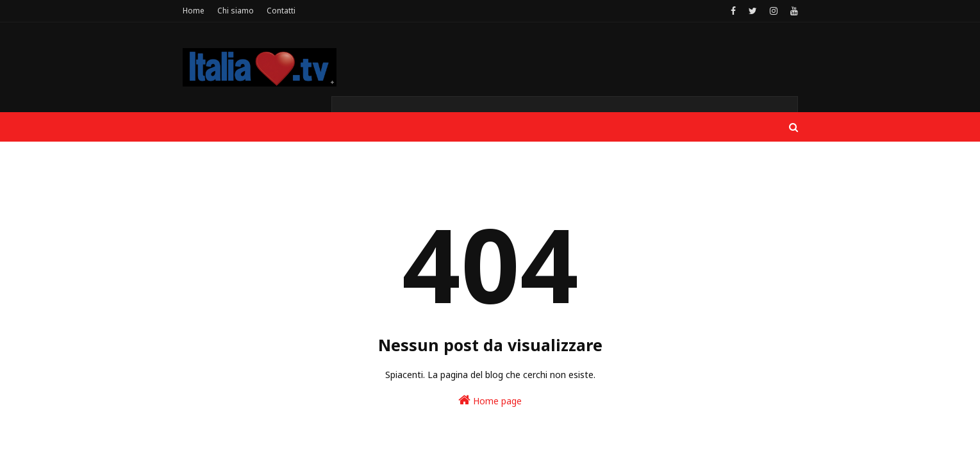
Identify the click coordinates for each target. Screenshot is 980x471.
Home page (490, 400)
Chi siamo (236, 11)
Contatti (281, 11)
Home (194, 11)
